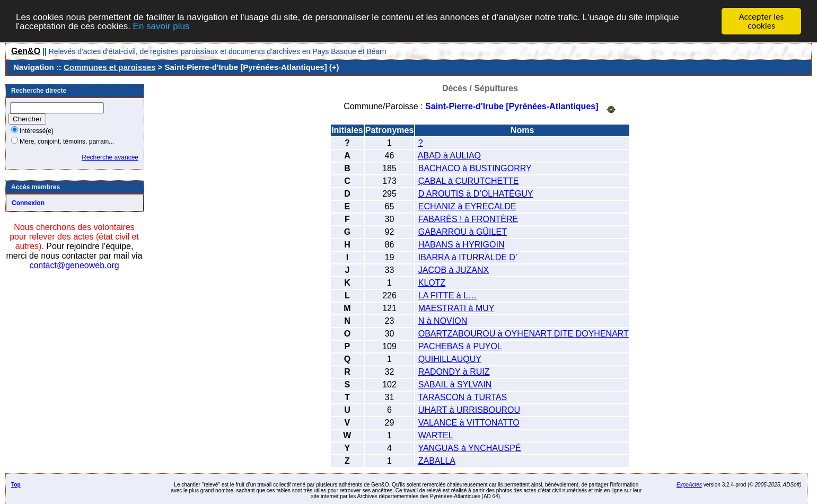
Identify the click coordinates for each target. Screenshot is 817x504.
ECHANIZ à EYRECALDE (467, 206)
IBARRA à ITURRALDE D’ (468, 257)
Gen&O (26, 51)
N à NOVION (443, 320)
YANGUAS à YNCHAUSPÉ (469, 448)
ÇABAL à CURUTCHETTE (469, 180)
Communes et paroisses (109, 67)
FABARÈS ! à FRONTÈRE (468, 219)
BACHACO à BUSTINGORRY (475, 168)
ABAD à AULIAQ (449, 155)
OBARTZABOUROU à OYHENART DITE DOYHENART (524, 333)
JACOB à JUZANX (454, 269)
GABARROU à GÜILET (463, 231)
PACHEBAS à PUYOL (460, 346)
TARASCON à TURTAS (462, 397)
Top (16, 484)
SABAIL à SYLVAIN (455, 384)
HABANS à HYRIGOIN (462, 244)
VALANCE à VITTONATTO (469, 422)
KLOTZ (432, 282)
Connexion (28, 203)
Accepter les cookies (761, 21)
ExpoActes (689, 484)
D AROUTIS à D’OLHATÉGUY (476, 193)
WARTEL (436, 435)
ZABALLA (437, 460)
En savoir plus (161, 26)
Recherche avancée (110, 157)
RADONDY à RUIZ (454, 371)
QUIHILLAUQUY (450, 359)
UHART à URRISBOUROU (469, 409)
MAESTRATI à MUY (456, 308)
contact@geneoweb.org (74, 265)
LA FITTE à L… (447, 295)
